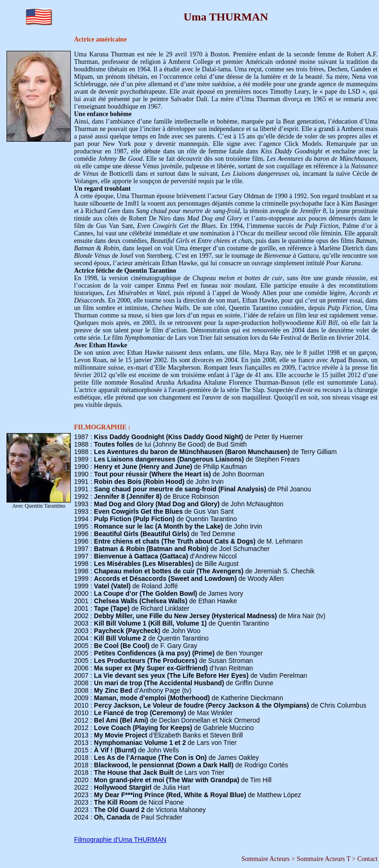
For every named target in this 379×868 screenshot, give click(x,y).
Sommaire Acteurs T (323, 859)
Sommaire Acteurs (265, 859)
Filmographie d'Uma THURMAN (120, 840)
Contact (367, 859)
